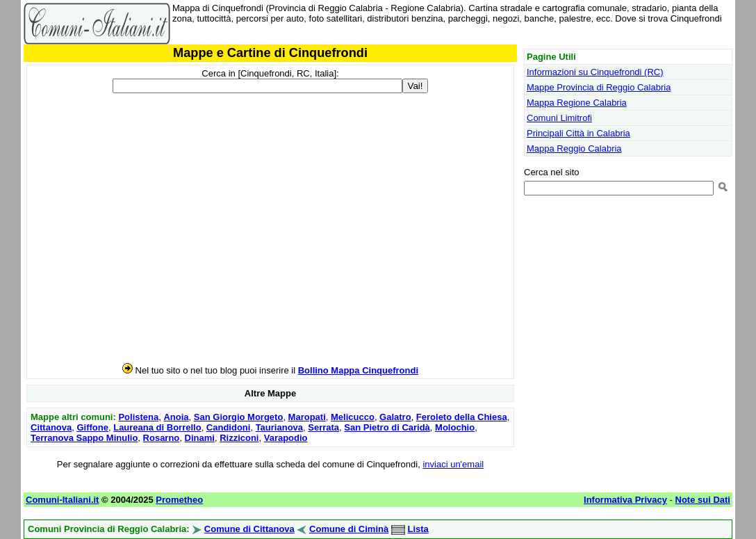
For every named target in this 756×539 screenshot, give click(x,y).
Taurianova (279, 427)
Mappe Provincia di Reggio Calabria (599, 87)
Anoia (176, 417)
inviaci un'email (453, 464)
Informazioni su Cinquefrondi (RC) (595, 72)
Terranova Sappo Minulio (84, 438)
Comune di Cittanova (249, 529)
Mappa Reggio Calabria (574, 148)
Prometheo (179, 500)
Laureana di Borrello (157, 427)
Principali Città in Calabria (578, 133)
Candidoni (229, 427)
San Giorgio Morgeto (239, 417)
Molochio (455, 427)
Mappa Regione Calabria (577, 103)
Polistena (138, 417)
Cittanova (51, 427)
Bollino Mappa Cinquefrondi (358, 370)
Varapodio (286, 438)
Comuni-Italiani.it (62, 500)
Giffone (92, 427)
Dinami (200, 438)
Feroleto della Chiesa (462, 417)
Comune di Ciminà (349, 529)
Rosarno (162, 438)
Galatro (395, 417)
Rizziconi (239, 438)
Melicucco (353, 417)
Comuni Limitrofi (559, 118)
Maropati (307, 417)
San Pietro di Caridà (387, 427)
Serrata (323, 427)
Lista (418, 529)
